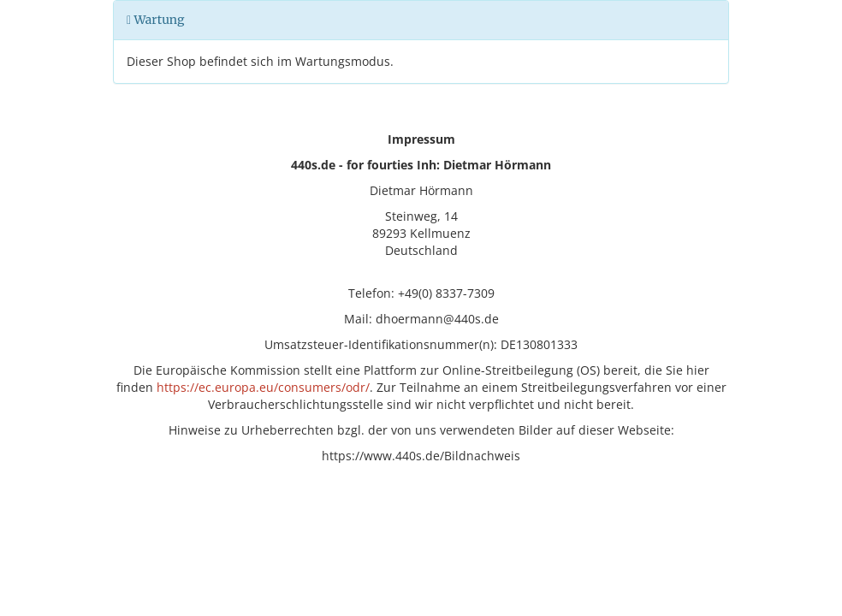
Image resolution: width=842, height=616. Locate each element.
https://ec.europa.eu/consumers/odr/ (263, 387)
